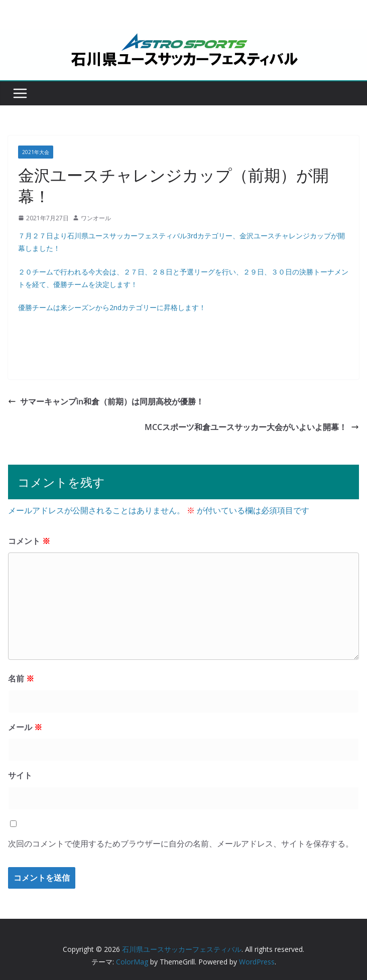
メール (25, 727)
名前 (21, 678)
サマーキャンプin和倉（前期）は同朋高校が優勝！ (106, 401)
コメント (29, 541)
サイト (20, 775)
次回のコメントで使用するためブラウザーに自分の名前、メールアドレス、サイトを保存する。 (181, 844)
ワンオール (96, 218)
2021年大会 (36, 152)
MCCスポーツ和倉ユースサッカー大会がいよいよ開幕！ (252, 427)
